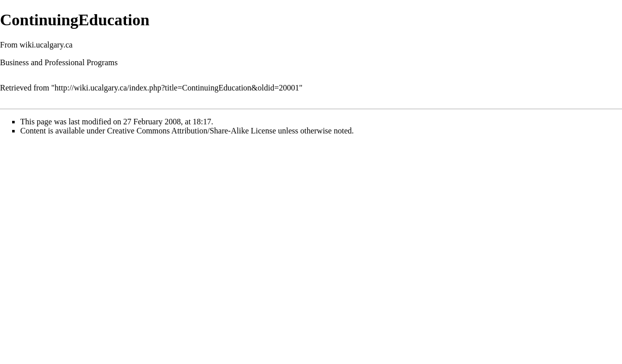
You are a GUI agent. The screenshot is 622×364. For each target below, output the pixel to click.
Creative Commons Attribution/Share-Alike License (192, 131)
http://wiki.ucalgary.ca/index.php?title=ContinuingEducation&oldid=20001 (177, 88)
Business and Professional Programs (59, 62)
